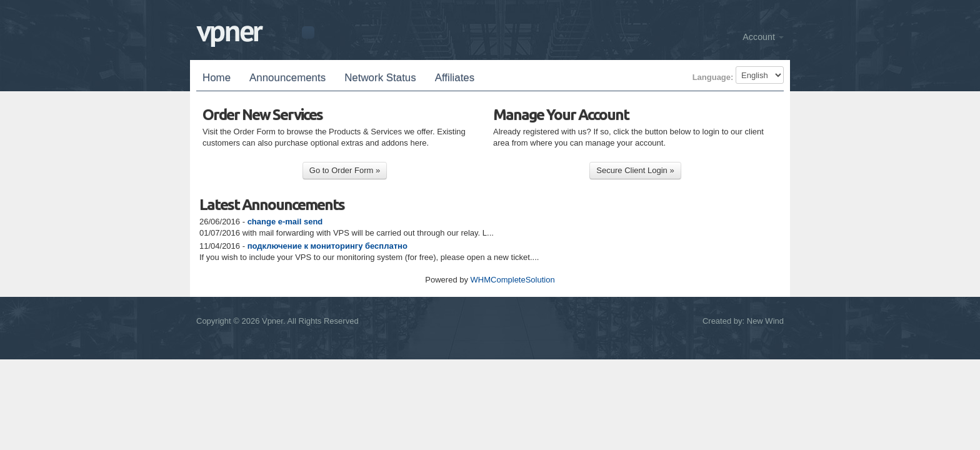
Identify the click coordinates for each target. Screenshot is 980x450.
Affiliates (455, 78)
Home (217, 78)
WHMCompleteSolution (513, 280)
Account (763, 37)
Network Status (380, 78)
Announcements (287, 78)
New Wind (765, 321)
